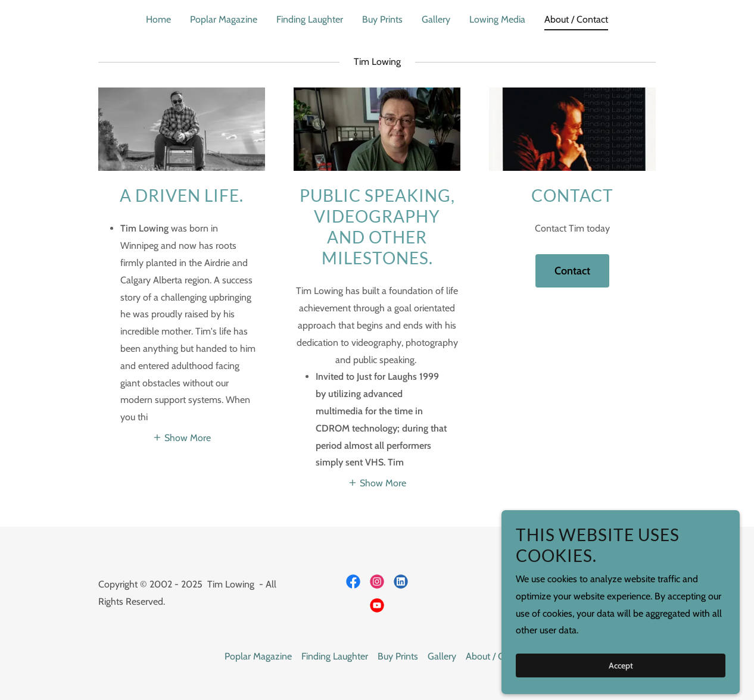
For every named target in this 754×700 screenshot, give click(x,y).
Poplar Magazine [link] (224, 19)
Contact (572, 271)
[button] (182, 437)
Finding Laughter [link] (310, 19)
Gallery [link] (436, 19)
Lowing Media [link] (497, 19)
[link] (353, 582)
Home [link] (158, 19)
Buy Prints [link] (382, 19)
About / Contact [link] (576, 19)
